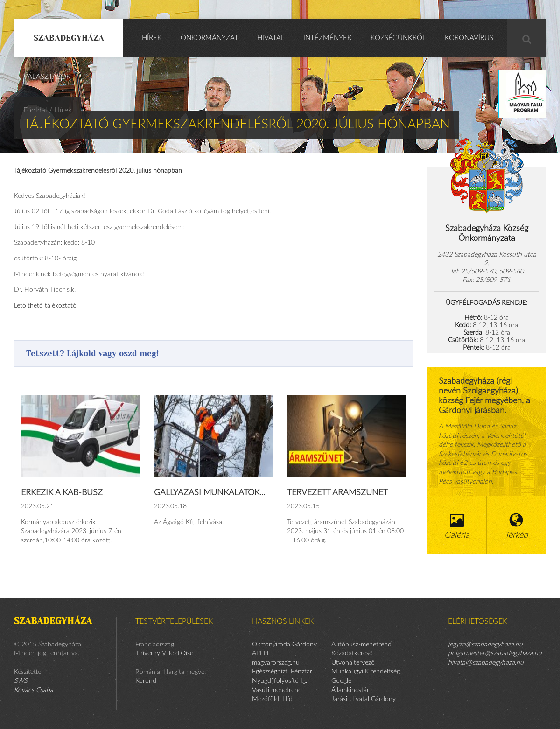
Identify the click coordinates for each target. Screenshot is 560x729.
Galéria (457, 526)
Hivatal (271, 38)
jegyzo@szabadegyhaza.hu (485, 645)
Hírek (152, 38)
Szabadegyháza (69, 38)
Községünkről (398, 38)
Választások (47, 77)
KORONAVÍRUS (469, 38)
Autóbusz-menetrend (361, 645)
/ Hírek (60, 110)
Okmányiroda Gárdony (284, 645)
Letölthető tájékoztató (45, 306)
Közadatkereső (352, 653)
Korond (146, 681)
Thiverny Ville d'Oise (164, 653)
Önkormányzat (210, 38)
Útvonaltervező (353, 663)
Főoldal (35, 110)
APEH (260, 653)
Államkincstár (350, 690)
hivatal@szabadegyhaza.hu (486, 663)
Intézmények (328, 38)
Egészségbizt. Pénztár (282, 672)
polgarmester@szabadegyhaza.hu (495, 653)
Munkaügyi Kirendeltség (366, 672)
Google (341, 681)
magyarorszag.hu (276, 663)
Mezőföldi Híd (272, 699)
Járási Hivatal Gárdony (364, 699)
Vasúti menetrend (277, 690)
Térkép (517, 526)
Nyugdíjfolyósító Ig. (280, 681)
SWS (21, 681)
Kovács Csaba (34, 690)
